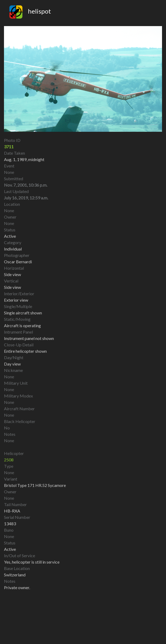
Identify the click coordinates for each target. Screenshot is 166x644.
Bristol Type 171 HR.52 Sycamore (35, 485)
